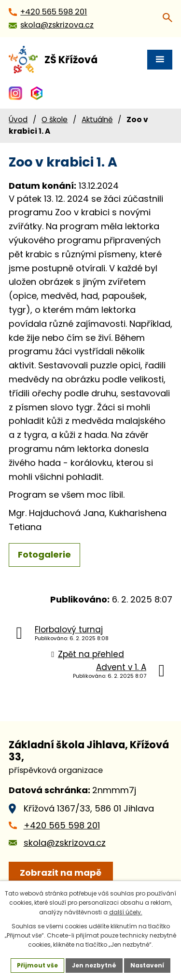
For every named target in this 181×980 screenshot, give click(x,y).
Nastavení (147, 965)
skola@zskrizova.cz (65, 843)
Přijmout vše (37, 965)
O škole (55, 119)
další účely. (126, 912)
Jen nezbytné (94, 965)
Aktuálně (97, 119)
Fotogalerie (44, 554)
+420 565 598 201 (62, 825)
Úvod (18, 119)
